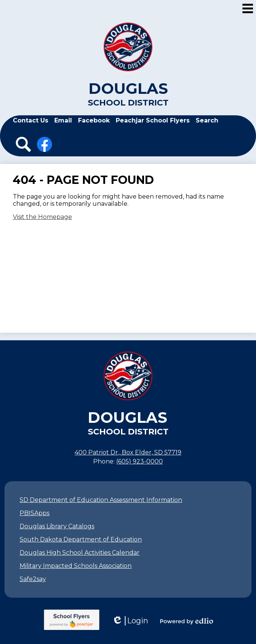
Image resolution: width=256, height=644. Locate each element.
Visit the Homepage (42, 217)
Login (130, 621)
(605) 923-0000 (139, 461)
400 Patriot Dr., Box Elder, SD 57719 (128, 452)
